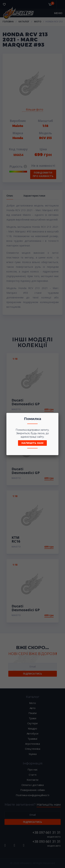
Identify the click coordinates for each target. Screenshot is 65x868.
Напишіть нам (32, 443)
